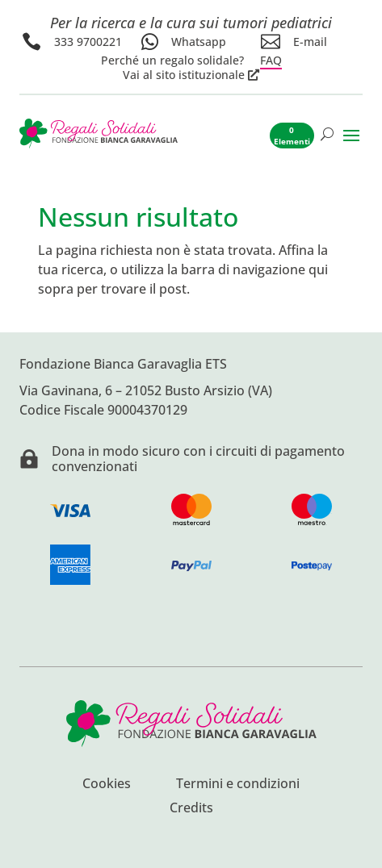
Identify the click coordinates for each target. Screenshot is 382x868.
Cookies (107, 785)
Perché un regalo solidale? (172, 61)
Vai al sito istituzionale (184, 75)
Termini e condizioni (238, 785)
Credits (191, 809)
